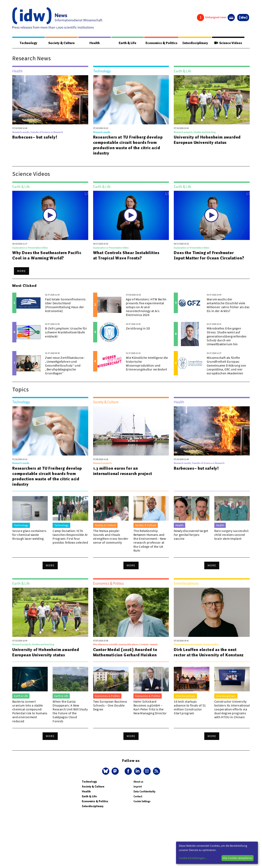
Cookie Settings (142, 802)
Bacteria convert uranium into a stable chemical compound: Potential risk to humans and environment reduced (30, 711)
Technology (28, 43)
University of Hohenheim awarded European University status (207, 140)
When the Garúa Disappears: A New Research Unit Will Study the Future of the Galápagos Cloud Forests (70, 711)
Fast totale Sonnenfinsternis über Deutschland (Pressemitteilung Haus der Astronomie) (65, 305)
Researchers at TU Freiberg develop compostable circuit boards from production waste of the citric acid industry (128, 145)
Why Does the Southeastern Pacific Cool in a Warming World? (47, 256)
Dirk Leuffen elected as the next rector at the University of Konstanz (209, 652)
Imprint (138, 787)
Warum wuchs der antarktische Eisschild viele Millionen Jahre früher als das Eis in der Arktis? (228, 305)
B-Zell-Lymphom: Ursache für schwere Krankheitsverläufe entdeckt (66, 332)
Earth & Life (127, 43)
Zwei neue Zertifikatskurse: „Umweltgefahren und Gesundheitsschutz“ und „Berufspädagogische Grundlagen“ (65, 366)
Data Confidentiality (144, 792)
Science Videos (228, 43)
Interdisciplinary (196, 43)
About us (138, 782)
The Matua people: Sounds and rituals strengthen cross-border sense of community (111, 537)
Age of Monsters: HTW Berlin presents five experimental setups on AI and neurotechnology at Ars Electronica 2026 (146, 307)
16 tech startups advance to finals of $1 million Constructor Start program (190, 708)
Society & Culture (61, 43)
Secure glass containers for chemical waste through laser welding (29, 535)
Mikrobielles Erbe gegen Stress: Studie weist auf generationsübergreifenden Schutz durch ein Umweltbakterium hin (227, 336)
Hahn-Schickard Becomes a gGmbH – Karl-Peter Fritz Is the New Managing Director (150, 708)
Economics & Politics (161, 43)
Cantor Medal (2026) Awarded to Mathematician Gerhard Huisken (125, 652)
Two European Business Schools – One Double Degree (110, 706)
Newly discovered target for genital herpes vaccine (191, 535)
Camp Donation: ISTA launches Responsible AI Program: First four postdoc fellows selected (70, 537)
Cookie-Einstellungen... (193, 858)
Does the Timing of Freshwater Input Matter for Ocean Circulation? (209, 256)
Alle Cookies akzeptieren (237, 858)
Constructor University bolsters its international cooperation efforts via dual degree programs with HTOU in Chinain (232, 710)
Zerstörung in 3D (138, 328)
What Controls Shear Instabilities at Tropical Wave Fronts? (126, 256)
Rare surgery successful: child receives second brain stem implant (232, 535)
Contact (138, 797)
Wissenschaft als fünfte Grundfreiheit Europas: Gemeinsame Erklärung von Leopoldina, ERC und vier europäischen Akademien (226, 366)
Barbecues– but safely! (35, 137)
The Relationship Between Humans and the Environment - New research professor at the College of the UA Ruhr (150, 541)
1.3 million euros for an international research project (123, 471)
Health (94, 43)
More (21, 271)
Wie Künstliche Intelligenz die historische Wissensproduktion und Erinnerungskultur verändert (147, 364)
